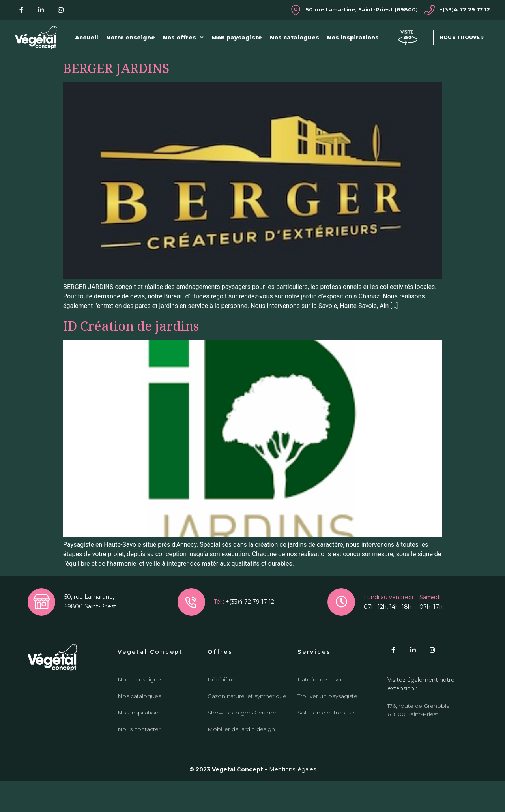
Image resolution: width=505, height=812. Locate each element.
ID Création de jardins (131, 357)
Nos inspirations (353, 38)
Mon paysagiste (237, 38)
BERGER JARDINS (116, 99)
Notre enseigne (131, 38)
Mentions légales (293, 800)
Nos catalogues (295, 38)
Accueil (87, 38)
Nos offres (183, 38)
